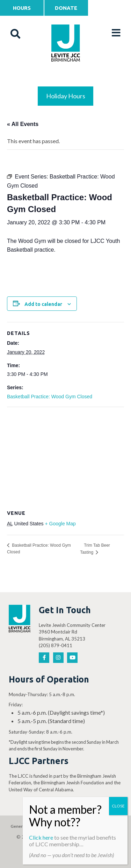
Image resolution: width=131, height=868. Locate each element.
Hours (22, 8)
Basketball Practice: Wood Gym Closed (50, 397)
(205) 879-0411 (56, 645)
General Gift (22, 826)
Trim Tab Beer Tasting (95, 549)
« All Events (23, 124)
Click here (41, 837)
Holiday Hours (66, 96)
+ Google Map (60, 524)
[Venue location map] (65, 458)
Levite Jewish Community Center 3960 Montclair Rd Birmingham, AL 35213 (72, 632)
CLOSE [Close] (118, 806)
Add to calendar (43, 304)
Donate (66, 8)
